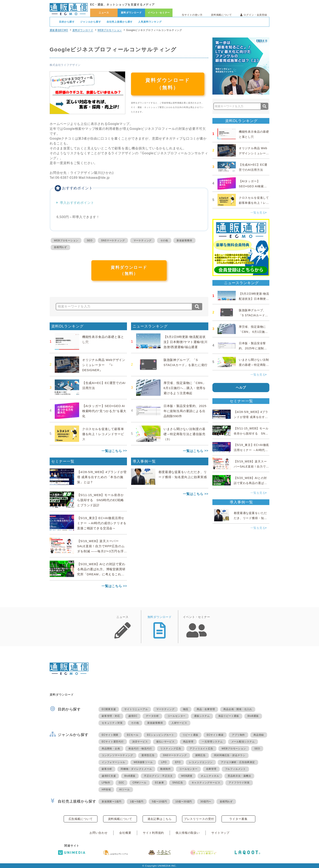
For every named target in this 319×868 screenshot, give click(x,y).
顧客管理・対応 (111, 716)
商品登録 (259, 735)
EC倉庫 (159, 783)
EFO (178, 762)
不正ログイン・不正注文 (158, 776)
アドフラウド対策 (239, 783)
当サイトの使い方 (192, 15)
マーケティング (143, 240)
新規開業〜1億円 (112, 802)
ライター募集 (238, 819)
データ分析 (152, 716)
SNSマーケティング (113, 240)
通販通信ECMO (59, 30)
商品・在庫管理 (206, 709)
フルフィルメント (235, 769)
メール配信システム (243, 742)
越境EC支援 (109, 776)
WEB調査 (187, 776)
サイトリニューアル (136, 709)
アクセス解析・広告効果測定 (238, 762)
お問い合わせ (99, 833)
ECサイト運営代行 (113, 742)
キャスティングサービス (206, 783)
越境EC (133, 716)
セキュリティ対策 (112, 723)
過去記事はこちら (160, 819)
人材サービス (179, 723)
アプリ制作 (238, 735)
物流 (186, 709)
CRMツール (140, 783)
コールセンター (177, 716)
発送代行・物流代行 (140, 749)
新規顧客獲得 (184, 240)
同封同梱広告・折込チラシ (230, 755)
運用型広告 (148, 755)
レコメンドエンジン (201, 762)
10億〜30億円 (184, 802)
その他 (164, 240)
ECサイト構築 (215, 735)
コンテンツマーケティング (117, 755)
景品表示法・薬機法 (239, 776)
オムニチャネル (210, 776)
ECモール (133, 735)
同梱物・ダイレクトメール (136, 769)
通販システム (202, 716)
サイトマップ (220, 833)
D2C (121, 783)
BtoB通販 (253, 716)
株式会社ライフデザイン (65, 65)
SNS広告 (178, 783)
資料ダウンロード (131, 13)
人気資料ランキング (150, 22)
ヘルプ (241, 388)
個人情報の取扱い (188, 833)
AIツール (124, 790)
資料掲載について (221, 15)
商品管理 (188, 742)
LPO (164, 762)
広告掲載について (81, 819)
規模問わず (60, 247)
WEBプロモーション (110, 30)
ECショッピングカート (160, 735)
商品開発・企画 (111, 749)
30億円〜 (206, 802)
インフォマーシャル (113, 762)
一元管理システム (212, 742)
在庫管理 (211, 769)
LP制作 (106, 783)
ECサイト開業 (110, 735)
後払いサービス (165, 742)
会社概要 (125, 833)
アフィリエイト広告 (201, 749)
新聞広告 (200, 755)
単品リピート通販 (229, 716)
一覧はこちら (112, 451)
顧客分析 (107, 769)
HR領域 (106, 790)
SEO (90, 240)
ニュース (104, 13)
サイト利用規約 (153, 833)
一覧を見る (259, 213)
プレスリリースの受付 (199, 819)
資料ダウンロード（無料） (168, 84)
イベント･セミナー (159, 13)
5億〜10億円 (159, 802)
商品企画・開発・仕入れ (238, 709)
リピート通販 (191, 735)
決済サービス (140, 742)
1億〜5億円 (137, 802)
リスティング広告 (171, 749)
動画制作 (166, 769)
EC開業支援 (109, 709)
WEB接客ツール (143, 762)
